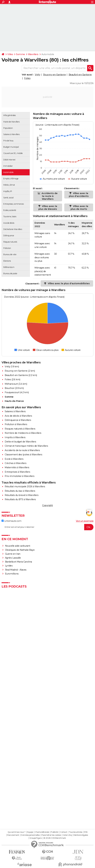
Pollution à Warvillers (16, 424)
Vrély (38, 75)
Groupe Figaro (36, 838)
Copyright (47, 505)
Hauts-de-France (14, 401)
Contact (64, 832)
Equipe (30, 832)
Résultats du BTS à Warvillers (20, 499)
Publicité (55, 832)
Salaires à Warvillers (15, 411)
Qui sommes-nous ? (17, 832)
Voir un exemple (85, 521)
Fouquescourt (12, 392)
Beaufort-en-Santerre (80, 75)
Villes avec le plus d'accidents (79, 195)
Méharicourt (11, 384)
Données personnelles (30, 835)
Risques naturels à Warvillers (20, 429)
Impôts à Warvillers (15, 437)
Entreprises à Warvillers (17, 472)
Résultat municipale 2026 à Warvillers (25, 486)
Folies (27, 78)
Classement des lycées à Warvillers (23, 455)
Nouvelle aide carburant (18, 546)
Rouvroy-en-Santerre (54, 75)
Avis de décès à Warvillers (18, 416)
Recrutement (13, 835)
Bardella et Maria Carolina (18, 562)
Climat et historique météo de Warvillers (26, 446)
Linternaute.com (11, 521)
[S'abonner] (47, 527)
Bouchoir (10, 388)
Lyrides (9, 566)
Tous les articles (76, 832)
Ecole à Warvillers (14, 459)
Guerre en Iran (13, 554)
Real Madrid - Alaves (16, 570)
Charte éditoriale (42, 832)
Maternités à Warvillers (17, 467)
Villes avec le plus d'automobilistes (69, 283)
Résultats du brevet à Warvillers (22, 495)
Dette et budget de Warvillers (20, 442)
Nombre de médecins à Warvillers (23, 433)
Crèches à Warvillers (16, 463)
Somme (20, 54)
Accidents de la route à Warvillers (49, 196)
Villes (10, 54)
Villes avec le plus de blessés (48, 208)
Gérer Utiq (67, 835)
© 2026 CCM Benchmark (55, 838)
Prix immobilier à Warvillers (20, 476)
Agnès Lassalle (13, 558)
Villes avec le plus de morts (79, 208)
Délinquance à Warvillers (18, 420)
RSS (86, 832)
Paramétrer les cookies (51, 835)
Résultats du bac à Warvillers (20, 491)
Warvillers (33, 54)
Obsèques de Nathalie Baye (20, 550)
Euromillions (12, 574)
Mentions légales (81, 835)
